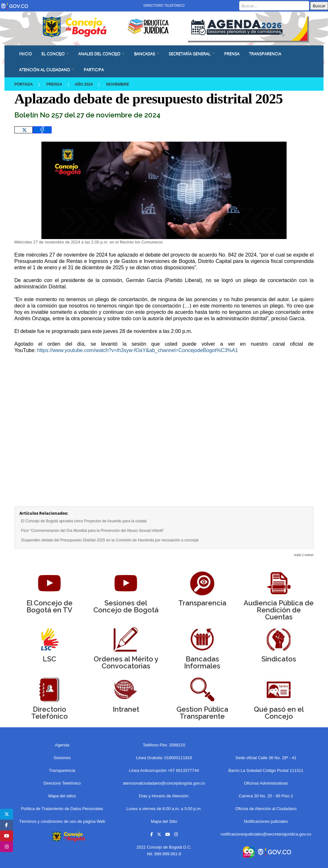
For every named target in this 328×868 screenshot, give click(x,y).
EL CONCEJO (55, 53)
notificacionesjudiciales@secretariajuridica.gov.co (266, 834)
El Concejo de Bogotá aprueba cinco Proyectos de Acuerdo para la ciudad (84, 521)
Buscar (319, 6)
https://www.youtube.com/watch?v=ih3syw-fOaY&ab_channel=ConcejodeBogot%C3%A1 (138, 350)
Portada (24, 84)
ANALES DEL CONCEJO (101, 53)
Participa (94, 69)
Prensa (54, 84)
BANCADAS (147, 53)
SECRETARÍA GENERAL (192, 53)
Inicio (25, 53)
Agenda (62, 745)
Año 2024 (84, 84)
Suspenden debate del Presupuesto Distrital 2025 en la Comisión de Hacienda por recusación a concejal (110, 540)
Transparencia (265, 53)
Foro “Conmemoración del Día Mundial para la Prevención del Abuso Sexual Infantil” (93, 531)
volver (309, 555)
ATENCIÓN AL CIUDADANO (47, 69)
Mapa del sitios (62, 796)
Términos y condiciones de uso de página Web (62, 821)
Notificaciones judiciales (266, 821)
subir (298, 555)
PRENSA (232, 53)
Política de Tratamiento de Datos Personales (62, 809)
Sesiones (62, 758)
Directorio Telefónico (164, 6)
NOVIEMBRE (118, 84)
